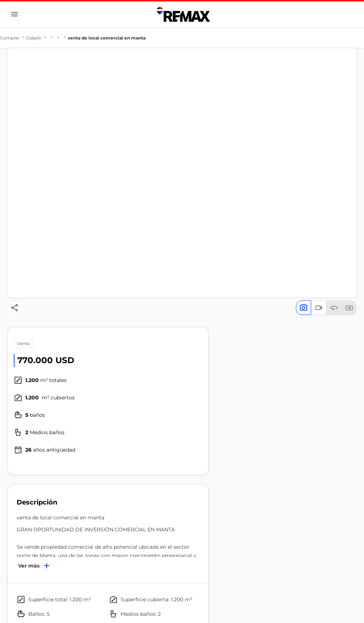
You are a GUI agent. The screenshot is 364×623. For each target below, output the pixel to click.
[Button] (14, 14)
